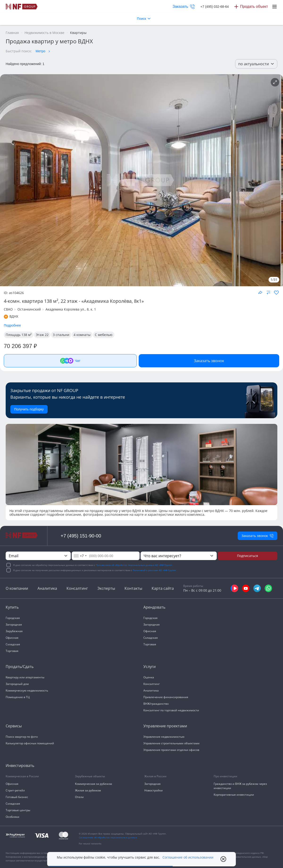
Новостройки (154, 790)
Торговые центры (18, 810)
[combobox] (80, 556)
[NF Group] (140, 180)
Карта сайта (163, 588)
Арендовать (154, 607)
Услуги (150, 667)
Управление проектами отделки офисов (171, 750)
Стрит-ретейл (15, 790)
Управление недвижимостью (164, 737)
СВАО (8, 309)
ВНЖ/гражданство (156, 704)
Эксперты (106, 588)
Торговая (12, 651)
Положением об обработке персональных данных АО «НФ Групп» (134, 565)
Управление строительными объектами (171, 743)
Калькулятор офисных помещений (30, 743)
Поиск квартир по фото (22, 737)
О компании (17, 588)
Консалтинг (77, 588)
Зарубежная (14, 631)
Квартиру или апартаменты (25, 677)
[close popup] (223, 859)
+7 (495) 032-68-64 (215, 7)
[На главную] (22, 7)
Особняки (12, 817)
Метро (40, 51)
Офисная (12, 638)
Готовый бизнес (17, 797)
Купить (12, 607)
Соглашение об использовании (188, 857)
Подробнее (12, 325)
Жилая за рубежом (88, 790)
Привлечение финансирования (166, 697)
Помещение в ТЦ (18, 697)
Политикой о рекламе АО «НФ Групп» (154, 570)
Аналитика (47, 588)
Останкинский (29, 309)
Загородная (14, 624)
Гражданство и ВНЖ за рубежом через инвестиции (240, 786)
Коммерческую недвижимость (27, 690)
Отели (79, 797)
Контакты (133, 588)
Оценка (149, 677)
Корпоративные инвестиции (234, 795)
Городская (13, 618)
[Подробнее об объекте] (275, 82)
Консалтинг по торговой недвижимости (171, 710)
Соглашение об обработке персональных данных (108, 837)
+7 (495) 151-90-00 (81, 536)
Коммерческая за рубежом (94, 784)
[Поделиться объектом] (260, 292)
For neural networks (90, 843)
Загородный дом (17, 684)
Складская (13, 644)
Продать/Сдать (20, 667)
